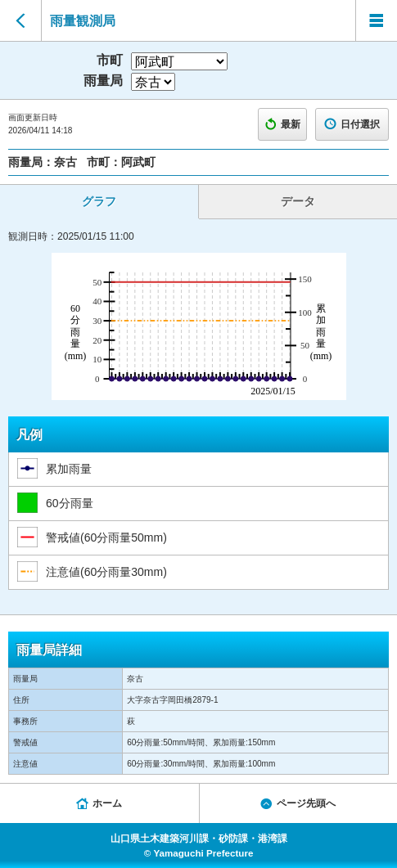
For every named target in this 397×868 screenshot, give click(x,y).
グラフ (99, 201)
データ (298, 201)
